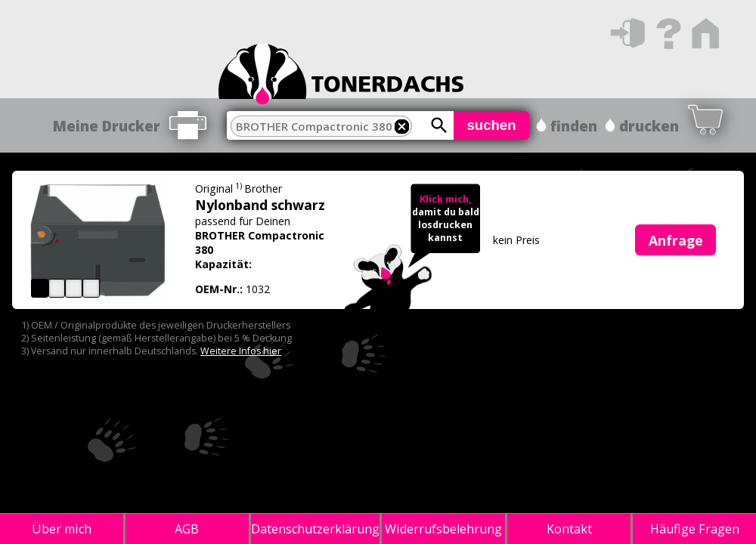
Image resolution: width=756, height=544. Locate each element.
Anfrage (676, 240)
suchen (491, 125)
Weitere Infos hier (241, 351)
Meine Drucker (107, 126)
